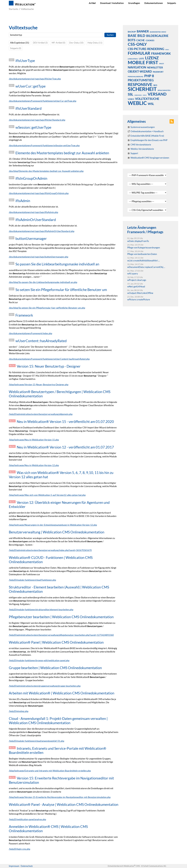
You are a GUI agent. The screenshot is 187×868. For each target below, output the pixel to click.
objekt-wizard (140, 71)
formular (139, 53)
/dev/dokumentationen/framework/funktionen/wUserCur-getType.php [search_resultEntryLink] (43, 101)
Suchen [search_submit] (110, 35)
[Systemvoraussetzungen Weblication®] (141, 127)
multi (162, 64)
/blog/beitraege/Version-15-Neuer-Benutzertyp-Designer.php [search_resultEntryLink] (39, 385)
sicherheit (142, 89)
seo (155, 85)
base (132, 35)
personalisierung (136, 77)
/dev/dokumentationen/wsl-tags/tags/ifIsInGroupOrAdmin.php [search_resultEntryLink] (39, 193)
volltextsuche (147, 99)
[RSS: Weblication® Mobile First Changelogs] (141, 149)
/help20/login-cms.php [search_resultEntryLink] (19, 849)
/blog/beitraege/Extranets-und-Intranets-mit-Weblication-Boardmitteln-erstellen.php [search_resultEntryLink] (50, 771)
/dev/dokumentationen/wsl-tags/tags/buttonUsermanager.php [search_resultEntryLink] (39, 257)
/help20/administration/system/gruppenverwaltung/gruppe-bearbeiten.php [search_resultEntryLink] (45, 686)
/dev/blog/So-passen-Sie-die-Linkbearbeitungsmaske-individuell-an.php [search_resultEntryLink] (43, 282)
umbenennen (138, 95)
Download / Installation (112, 3)
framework (161, 53)
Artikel (92, 3)
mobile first (143, 62)
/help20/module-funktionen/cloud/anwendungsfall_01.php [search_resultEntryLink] (36, 741)
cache (141, 40)
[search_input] (56, 35)
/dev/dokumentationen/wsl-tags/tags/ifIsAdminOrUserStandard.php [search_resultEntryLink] (42, 231)
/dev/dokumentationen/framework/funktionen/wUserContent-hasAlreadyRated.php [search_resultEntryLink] (49, 359)
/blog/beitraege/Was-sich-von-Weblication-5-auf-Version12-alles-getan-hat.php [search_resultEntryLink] (47, 495)
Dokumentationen (154, 3)
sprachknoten (164, 90)
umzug (145, 95)
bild (141, 35)
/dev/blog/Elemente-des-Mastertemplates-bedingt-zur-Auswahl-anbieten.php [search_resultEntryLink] (46, 171)
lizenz (152, 58)
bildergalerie (157, 36)
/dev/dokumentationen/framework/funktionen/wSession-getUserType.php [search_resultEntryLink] (44, 145)
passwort (158, 72)
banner (143, 31)
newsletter (155, 67)
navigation (137, 67)
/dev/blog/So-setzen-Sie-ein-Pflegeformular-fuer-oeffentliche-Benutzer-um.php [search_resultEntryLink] (47, 308)
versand (157, 94)
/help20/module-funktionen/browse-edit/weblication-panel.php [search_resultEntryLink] (39, 660)
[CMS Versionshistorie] (139, 145)
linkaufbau (133, 59)
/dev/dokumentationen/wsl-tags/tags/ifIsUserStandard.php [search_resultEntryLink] (37, 120)
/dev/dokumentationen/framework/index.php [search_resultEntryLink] (30, 333)
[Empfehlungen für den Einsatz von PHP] (147, 140)
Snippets (172, 3)
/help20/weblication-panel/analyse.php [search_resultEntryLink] (27, 819)
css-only (137, 44)
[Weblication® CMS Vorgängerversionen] (148, 158)
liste (141, 59)
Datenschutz (27, 866)
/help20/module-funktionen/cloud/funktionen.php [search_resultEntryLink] (32, 580)
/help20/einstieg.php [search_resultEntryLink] (19, 711)
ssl (131, 94)
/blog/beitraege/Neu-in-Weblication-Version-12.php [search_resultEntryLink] (34, 465)
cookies (150, 40)
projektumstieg (141, 80)
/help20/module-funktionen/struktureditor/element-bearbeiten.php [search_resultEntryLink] (41, 610)
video (131, 99)
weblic (137, 103)
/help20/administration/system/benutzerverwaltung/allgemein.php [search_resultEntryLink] (41, 414)
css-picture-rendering (146, 49)
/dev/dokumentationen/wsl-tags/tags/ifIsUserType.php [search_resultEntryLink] (35, 79)
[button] (172, 121)
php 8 (149, 76)
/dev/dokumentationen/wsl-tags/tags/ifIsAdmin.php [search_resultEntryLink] (33, 212)
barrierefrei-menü (158, 32)
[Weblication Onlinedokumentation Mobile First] (146, 136)
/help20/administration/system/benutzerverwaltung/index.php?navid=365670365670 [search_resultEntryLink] (50, 550)
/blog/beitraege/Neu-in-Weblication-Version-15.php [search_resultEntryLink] (34, 440)
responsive (140, 84)
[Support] (133, 153)
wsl (151, 104)
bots (132, 40)
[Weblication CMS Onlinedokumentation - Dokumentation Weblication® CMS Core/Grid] (145, 131)
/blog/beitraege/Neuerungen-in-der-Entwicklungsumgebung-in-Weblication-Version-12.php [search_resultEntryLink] (53, 525)
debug (167, 50)
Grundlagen (134, 3)
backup (132, 32)
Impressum (14, 866)
